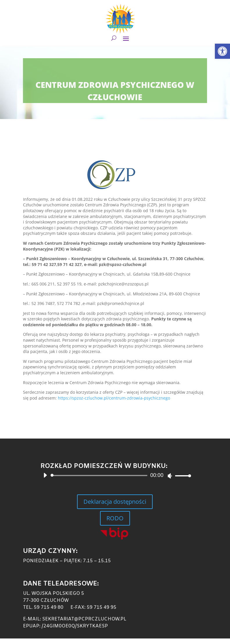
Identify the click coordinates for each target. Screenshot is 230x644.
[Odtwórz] (45, 475)
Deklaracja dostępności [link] (115, 502)
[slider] (100, 476)
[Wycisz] (170, 476)
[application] (115, 476)
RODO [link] (115, 518)
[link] (222, 51)
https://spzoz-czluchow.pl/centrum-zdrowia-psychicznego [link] (114, 398)
